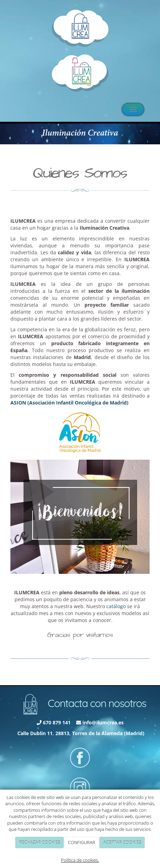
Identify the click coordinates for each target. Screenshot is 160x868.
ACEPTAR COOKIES (122, 842)
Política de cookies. (80, 860)
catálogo (116, 606)
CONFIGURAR (82, 842)
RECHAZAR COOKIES (40, 842)
